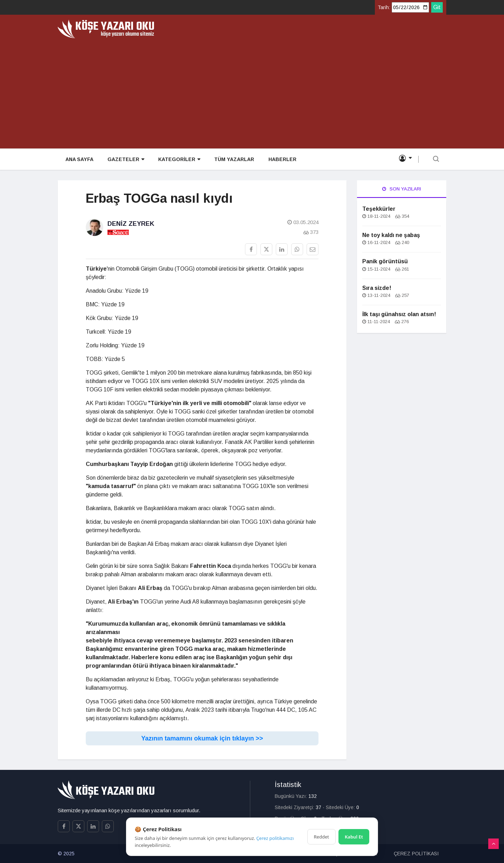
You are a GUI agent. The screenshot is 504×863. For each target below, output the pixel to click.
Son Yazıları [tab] (402, 189)
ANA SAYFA (79, 160)
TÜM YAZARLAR (233, 160)
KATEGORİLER (178, 160)
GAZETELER (125, 160)
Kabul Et (354, 837)
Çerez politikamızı (275, 838)
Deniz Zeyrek (131, 224)
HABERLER (281, 160)
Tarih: (384, 7)
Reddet (321, 837)
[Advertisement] (252, 91)
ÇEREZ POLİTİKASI (416, 854)
